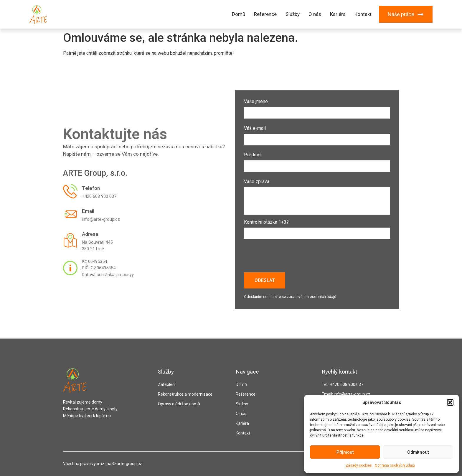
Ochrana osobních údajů (395, 465)
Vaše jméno (317, 107)
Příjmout (345, 452)
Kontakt (363, 14)
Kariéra (338, 14)
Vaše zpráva (317, 198)
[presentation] (289, 258)
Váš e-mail (317, 134)
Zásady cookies (359, 465)
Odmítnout (418, 452)
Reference (265, 14)
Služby (293, 14)
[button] (450, 402)
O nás (315, 14)
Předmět (317, 161)
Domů (239, 14)
